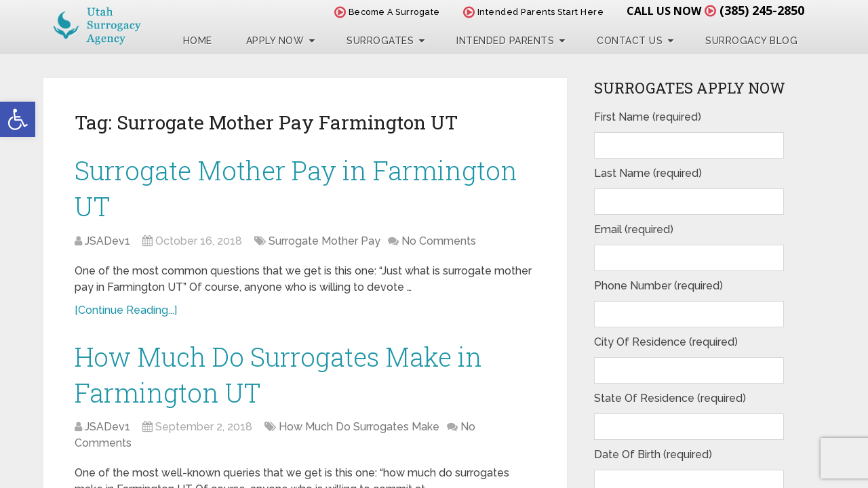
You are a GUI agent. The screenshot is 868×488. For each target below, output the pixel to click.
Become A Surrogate (387, 12)
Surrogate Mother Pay (324, 241)
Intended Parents (505, 41)
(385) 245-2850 (762, 10)
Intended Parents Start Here (534, 12)
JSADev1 (107, 241)
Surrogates (380, 41)
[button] (18, 119)
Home (198, 41)
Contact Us (630, 41)
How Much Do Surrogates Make (359, 427)
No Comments (439, 241)
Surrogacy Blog (751, 41)
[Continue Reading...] (126, 310)
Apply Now (275, 41)
